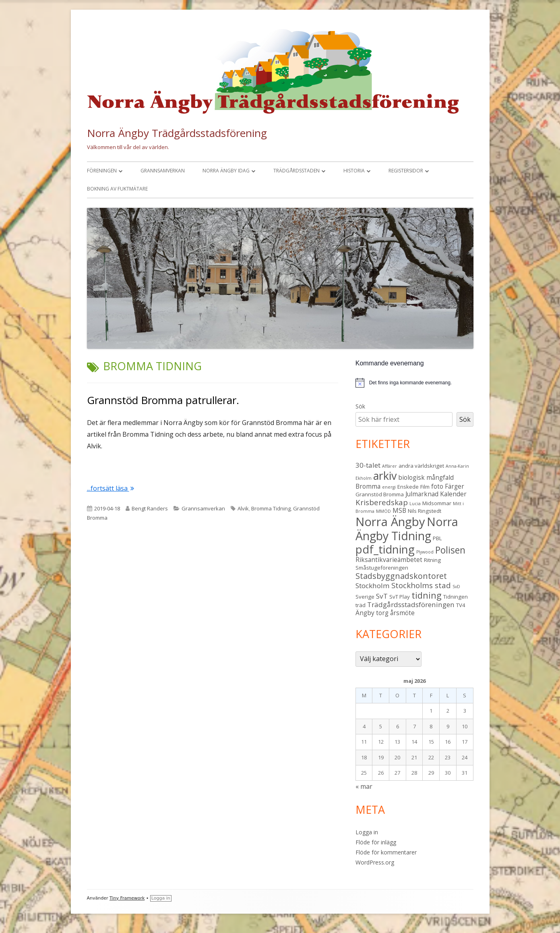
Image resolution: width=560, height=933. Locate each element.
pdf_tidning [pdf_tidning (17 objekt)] (385, 549)
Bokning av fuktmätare (117, 189)
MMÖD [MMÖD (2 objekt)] (383, 511)
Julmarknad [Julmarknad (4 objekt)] (422, 494)
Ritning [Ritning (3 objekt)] (432, 560)
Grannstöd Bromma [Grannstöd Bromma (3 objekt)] (380, 494)
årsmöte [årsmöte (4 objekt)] (402, 613)
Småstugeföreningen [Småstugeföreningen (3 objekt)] (382, 568)
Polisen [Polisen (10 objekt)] (450, 550)
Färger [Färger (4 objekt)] (455, 486)
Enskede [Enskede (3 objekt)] (408, 487)
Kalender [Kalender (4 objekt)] (453, 494)
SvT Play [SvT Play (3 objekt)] (400, 597)
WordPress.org (375, 862)
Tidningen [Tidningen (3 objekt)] (456, 597)
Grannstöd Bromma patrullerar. (163, 400)
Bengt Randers (150, 508)
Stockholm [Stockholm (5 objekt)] (373, 586)
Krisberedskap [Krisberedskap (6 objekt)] (382, 502)
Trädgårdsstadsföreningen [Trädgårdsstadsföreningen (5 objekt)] (411, 604)
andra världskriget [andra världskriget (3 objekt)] (421, 466)
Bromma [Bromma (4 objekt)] (368, 486)
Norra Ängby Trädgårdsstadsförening (177, 133)
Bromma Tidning (271, 508)
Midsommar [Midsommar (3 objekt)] (437, 503)
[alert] (414, 383)
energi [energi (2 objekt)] (389, 487)
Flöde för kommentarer (386, 852)
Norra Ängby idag (226, 171)
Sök (360, 406)
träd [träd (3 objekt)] (361, 605)
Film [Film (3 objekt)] (425, 487)
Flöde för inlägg (376, 842)
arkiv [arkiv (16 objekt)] (385, 476)
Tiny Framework (127, 898)
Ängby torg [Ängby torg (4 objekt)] (372, 613)
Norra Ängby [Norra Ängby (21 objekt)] (390, 522)
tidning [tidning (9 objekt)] (427, 595)
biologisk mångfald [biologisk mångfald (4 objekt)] (426, 477)
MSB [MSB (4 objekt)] (399, 510)
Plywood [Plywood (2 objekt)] (425, 552)
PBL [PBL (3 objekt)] (437, 538)
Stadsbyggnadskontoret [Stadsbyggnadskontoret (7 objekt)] (401, 576)
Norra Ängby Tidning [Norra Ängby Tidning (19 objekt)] (407, 529)
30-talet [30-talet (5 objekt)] (368, 465)
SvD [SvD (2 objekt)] (456, 587)
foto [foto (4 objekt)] (437, 486)
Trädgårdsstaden (297, 171)
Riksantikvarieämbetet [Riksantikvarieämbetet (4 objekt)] (389, 560)
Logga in (367, 832)
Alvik (243, 508)
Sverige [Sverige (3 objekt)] (365, 597)
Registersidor (406, 171)
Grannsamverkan (163, 171)
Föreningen (102, 171)
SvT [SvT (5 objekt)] (382, 596)
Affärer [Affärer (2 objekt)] (390, 466)
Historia (354, 171)
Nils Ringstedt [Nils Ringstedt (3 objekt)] (425, 511)
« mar (364, 786)
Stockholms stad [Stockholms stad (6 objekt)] (421, 585)
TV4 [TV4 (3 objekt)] (461, 605)
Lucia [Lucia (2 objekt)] (415, 504)
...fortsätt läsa (111, 488)
